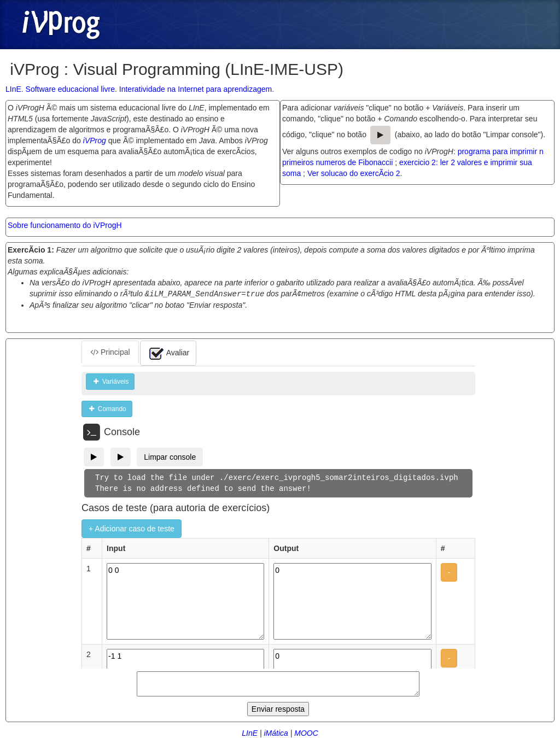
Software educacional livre (70, 89)
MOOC (306, 733)
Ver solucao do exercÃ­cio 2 (354, 173)
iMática (276, 733)
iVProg (95, 140)
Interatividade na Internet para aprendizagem (196, 89)
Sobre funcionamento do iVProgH (65, 225)
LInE (13, 89)
